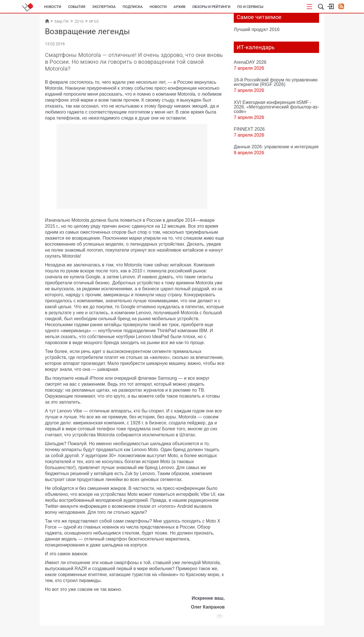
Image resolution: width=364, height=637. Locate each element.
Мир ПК (62, 21)
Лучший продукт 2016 (257, 29)
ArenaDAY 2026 (250, 62)
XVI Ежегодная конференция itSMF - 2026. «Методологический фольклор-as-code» (276, 107)
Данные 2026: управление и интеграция (276, 147)
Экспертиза (104, 7)
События (77, 7)
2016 (79, 21)
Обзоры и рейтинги (211, 7)
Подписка (133, 7)
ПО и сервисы (250, 7)
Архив (179, 7)
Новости (53, 7)
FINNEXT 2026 (249, 129)
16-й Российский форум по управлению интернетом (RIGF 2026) (276, 82)
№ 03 (94, 21)
